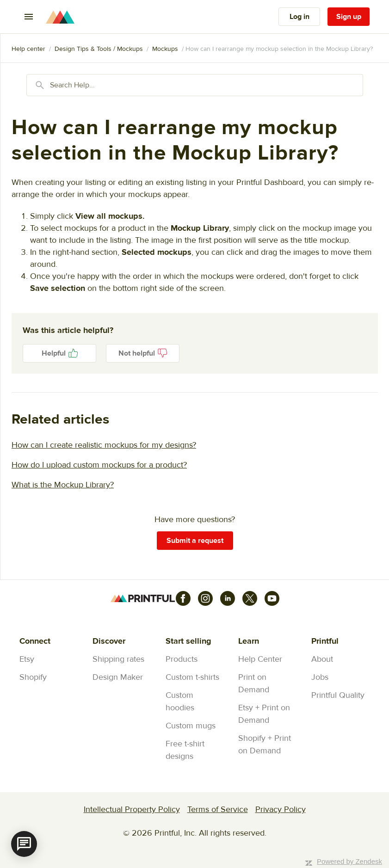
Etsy (27, 659)
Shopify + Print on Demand (265, 745)
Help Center (260, 659)
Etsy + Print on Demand (264, 714)
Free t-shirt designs (185, 750)
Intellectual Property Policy (132, 810)
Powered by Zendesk (349, 861)
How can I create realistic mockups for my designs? (104, 445)
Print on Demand (254, 683)
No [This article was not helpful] (143, 353)
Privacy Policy (281, 810)
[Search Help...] (195, 85)
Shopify (33, 677)
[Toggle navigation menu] (29, 17)
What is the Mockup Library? (63, 485)
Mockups (165, 49)
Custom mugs (191, 726)
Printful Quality (338, 695)
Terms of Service (218, 810)
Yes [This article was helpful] (59, 353)
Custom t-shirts (192, 677)
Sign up (349, 17)
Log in (299, 17)
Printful (28, 49)
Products (182, 659)
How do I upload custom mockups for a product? (99, 465)
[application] (24, 844)
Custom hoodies (180, 702)
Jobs (320, 677)
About (322, 659)
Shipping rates (118, 659)
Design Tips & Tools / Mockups (99, 49)
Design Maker (118, 677)
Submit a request (195, 541)
